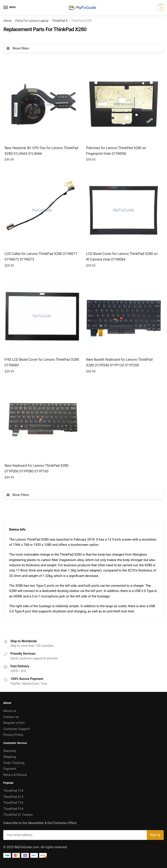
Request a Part (14, 723)
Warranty (10, 751)
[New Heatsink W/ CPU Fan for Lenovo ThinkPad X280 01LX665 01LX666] (42, 105)
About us (10, 711)
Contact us (11, 717)
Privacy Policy (13, 735)
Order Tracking (14, 763)
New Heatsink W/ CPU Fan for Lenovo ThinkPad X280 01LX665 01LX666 (41, 151)
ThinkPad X (60, 21)
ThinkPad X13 (13, 797)
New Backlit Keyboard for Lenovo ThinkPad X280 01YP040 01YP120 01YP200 (119, 362)
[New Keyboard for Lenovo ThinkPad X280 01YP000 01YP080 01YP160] (42, 422)
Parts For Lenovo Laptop (32, 21)
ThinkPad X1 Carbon (18, 815)
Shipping (10, 757)
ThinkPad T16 (13, 803)
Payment (10, 769)
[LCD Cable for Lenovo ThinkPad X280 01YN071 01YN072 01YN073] (42, 210)
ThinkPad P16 (13, 809)
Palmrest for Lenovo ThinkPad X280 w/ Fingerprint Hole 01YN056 (116, 151)
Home (8, 21)
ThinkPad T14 (13, 791)
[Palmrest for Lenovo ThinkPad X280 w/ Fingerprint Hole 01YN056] (124, 105)
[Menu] (10, 8)
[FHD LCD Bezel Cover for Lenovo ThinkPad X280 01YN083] (42, 316)
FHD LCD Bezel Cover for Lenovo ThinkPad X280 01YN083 (42, 362)
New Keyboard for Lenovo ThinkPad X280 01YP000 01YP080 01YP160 (37, 468)
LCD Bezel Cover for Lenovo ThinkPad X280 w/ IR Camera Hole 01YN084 (122, 257)
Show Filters (18, 48)
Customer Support (17, 729)
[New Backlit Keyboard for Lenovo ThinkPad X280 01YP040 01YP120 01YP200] (124, 316)
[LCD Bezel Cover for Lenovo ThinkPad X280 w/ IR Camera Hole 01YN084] (124, 210)
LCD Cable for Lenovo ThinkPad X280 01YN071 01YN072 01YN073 (41, 257)
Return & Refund (15, 775)
